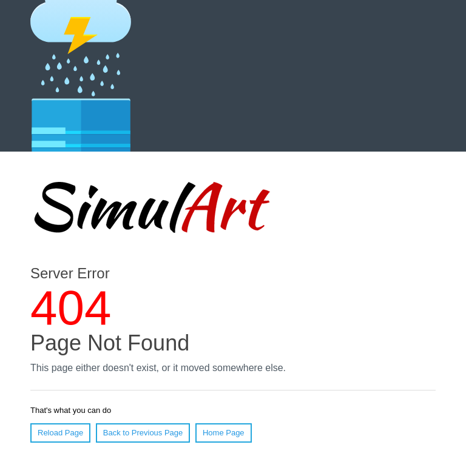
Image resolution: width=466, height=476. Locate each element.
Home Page (224, 433)
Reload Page (60, 433)
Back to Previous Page (143, 433)
